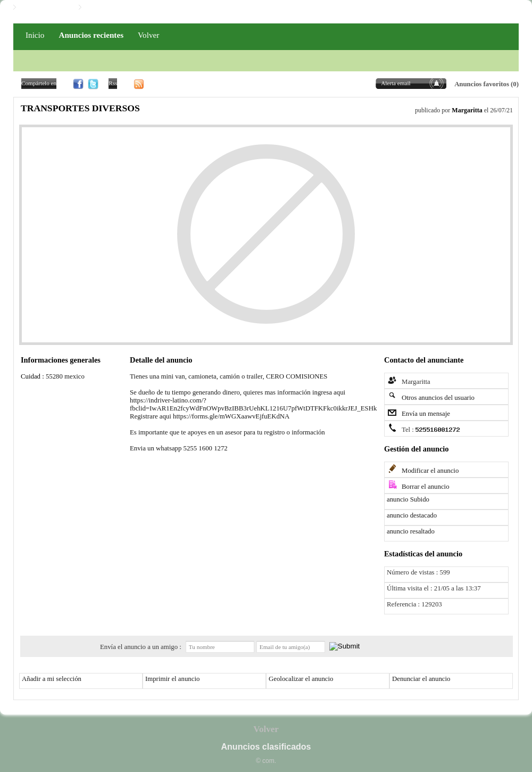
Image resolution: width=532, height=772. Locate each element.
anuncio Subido (408, 499)
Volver (148, 35)
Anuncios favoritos (482, 84)
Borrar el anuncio (426, 487)
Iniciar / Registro (45, 7)
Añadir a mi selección (52, 679)
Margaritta (467, 110)
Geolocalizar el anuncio (301, 679)
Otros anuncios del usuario (438, 398)
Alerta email (396, 83)
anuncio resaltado (411, 531)
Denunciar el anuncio (421, 679)
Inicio (35, 35)
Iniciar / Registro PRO (118, 7)
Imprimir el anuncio (172, 679)
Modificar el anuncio (430, 471)
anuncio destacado (412, 515)
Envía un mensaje (426, 414)
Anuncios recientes (91, 35)
